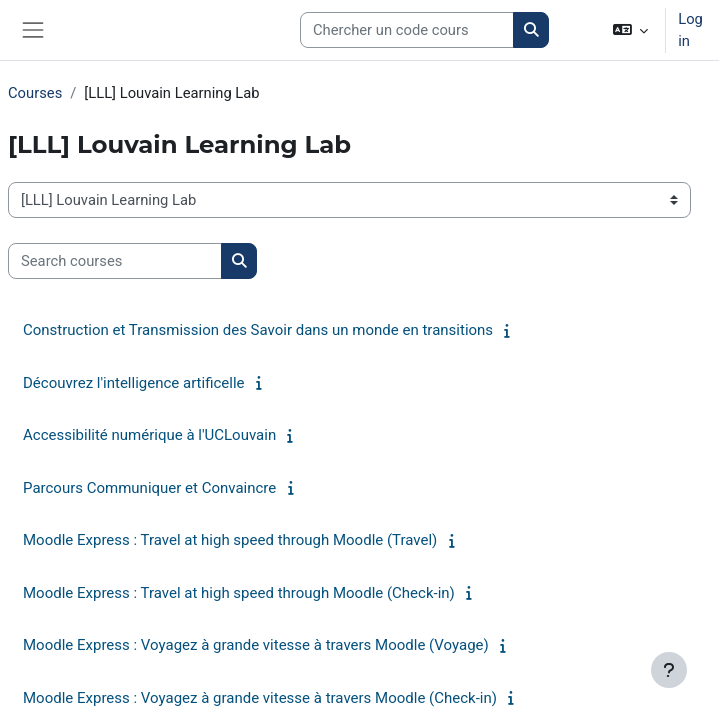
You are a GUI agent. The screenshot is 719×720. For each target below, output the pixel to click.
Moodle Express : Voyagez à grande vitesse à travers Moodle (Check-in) (260, 698)
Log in (690, 30)
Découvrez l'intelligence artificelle (134, 383)
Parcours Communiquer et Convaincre (149, 488)
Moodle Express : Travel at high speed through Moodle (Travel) (230, 540)
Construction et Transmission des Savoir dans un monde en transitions (258, 330)
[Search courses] (407, 30)
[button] (630, 30)
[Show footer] (669, 670)
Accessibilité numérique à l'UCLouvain (149, 435)
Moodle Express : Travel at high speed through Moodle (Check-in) (239, 593)
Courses (35, 93)
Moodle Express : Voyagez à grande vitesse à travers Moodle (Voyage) (256, 645)
